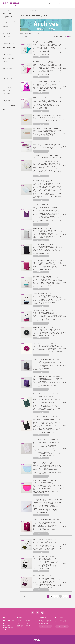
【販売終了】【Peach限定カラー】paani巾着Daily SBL (45, 462)
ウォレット (6, 75)
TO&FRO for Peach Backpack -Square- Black (43, 245)
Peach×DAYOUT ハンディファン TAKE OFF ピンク (45, 61)
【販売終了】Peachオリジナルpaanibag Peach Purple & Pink (46, 81)
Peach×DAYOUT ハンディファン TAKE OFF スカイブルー (46, 41)
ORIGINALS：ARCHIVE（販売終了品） (28, 10)
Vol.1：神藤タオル (8, 87)
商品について (20, 622)
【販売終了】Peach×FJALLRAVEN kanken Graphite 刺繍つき (47, 359)
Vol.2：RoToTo (7, 90)
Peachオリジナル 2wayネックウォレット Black (44, 557)
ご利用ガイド (21, 618)
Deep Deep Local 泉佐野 (9, 106)
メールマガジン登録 (62, 626)
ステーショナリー (8, 65)
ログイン (64, 3)
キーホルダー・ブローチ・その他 (10, 79)
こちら (42, 370)
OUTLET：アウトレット (8, 629)
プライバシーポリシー (30, 624)
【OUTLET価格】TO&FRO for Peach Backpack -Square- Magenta (47, 260)
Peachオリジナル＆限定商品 (9, 620)
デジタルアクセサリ (8, 68)
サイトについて (20, 620)
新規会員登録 (58, 3)
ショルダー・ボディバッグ (9, 43)
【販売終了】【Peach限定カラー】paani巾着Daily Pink (45, 481)
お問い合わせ (29, 626)
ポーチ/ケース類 (7, 54)
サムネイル (23, 36)
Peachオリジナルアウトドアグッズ (10, 110)
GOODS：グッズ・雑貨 (9, 59)
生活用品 (6, 62)
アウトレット (6, 114)
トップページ (6, 10)
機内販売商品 (6, 27)
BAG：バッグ (7, 30)
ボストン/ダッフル (8, 37)
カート (70, 3)
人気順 (64, 36)
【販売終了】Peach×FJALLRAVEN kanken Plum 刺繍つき (46, 519)
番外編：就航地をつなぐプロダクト (10, 101)
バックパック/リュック (9, 33)
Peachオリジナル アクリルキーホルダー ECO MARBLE (45, 129)
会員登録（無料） (45, 626)
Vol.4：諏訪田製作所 (8, 97)
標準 (54, 36)
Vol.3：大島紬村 (7, 94)
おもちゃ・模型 (7, 72)
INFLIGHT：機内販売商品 (8, 627)
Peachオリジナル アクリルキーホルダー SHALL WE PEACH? (47, 116)
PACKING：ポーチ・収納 (9, 48)
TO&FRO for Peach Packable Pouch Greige (42, 276)
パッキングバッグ (8, 51)
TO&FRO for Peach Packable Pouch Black (42, 293)
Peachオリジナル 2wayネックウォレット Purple (44, 575)
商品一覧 (51, 3)
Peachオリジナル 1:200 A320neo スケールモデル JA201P (46, 143)
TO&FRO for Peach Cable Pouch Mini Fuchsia (43, 342)
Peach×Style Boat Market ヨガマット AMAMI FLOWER (45, 156)
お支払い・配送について (31, 622)
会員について (20, 624)
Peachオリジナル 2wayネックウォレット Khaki (44, 538)
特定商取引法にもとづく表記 (20, 626)
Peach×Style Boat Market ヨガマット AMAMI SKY (44, 180)
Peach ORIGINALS (14, 10)
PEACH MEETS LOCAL (9, 84)
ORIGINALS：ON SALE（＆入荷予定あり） (10, 17)
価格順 (61, 36)
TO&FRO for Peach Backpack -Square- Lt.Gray (43, 229)
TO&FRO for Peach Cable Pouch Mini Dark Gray (43, 328)
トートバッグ (7, 40)
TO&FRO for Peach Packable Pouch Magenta (43, 311)
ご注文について (29, 620)
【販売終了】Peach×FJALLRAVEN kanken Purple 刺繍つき (46, 377)
